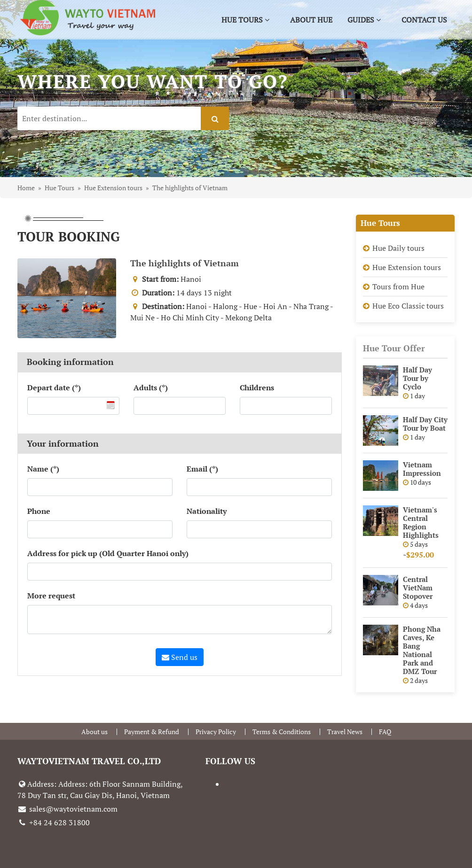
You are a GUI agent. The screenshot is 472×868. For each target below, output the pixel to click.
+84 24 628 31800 (54, 822)
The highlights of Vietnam (185, 263)
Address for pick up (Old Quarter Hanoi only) (108, 553)
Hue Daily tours (398, 248)
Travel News (345, 732)
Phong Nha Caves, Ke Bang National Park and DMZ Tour (422, 650)
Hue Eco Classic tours (408, 306)
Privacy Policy (216, 732)
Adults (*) (151, 387)
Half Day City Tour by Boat (425, 424)
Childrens (257, 387)
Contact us (424, 20)
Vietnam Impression (422, 469)
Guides (364, 20)
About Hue (311, 20)
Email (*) (202, 469)
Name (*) (43, 469)
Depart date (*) (54, 387)
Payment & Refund (152, 732)
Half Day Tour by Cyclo (417, 378)
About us (94, 732)
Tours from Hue (398, 287)
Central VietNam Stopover (418, 588)
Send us (180, 657)
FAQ (385, 732)
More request (51, 596)
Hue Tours (245, 20)
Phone (39, 511)
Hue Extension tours (407, 267)
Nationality (207, 511)
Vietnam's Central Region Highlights (421, 522)
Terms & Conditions (282, 732)
